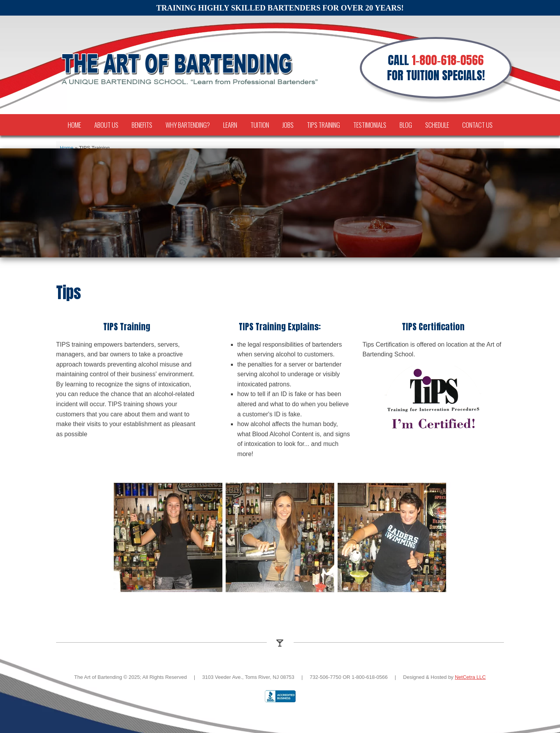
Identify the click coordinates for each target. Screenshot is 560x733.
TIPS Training (323, 125)
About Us (106, 125)
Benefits (142, 125)
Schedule (437, 125)
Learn (230, 125)
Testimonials (370, 125)
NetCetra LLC (470, 677)
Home (74, 125)
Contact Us (477, 125)
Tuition (260, 125)
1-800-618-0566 (448, 60)
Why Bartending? (188, 125)
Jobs (288, 125)
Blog (406, 125)
